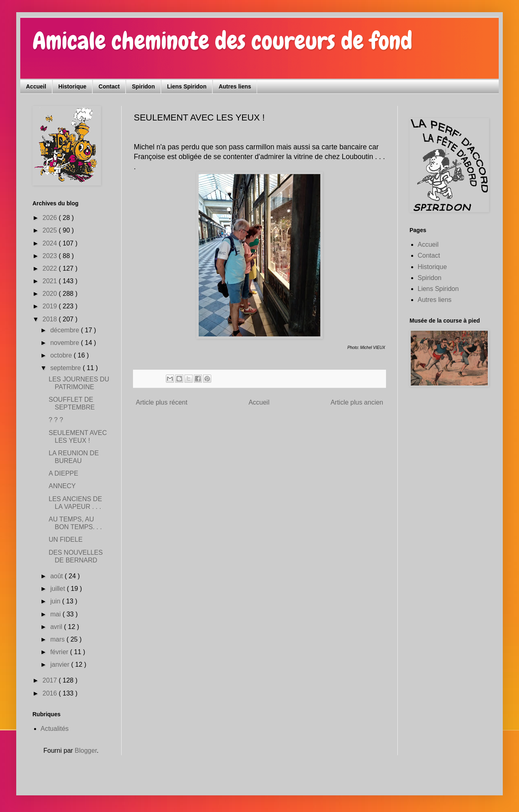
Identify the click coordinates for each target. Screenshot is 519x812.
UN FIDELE (66, 540)
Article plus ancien (357, 402)
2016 (51, 693)
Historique (72, 86)
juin (56, 601)
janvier (61, 664)
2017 (51, 680)
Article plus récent (162, 402)
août (58, 576)
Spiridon (143, 86)
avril (57, 627)
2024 (51, 243)
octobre (62, 355)
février (60, 652)
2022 (51, 268)
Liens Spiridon (187, 86)
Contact (109, 86)
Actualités (55, 729)
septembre (66, 368)
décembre (66, 330)
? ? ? (56, 420)
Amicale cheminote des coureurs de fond (222, 41)
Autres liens (235, 86)
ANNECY (62, 486)
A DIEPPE (63, 473)
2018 (51, 319)
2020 (51, 294)
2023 (51, 256)
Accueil (36, 86)
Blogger (86, 751)
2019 (51, 306)
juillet (59, 589)
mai (56, 614)
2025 (51, 230)
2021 (51, 281)
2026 (51, 218)
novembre (66, 343)
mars (58, 639)
